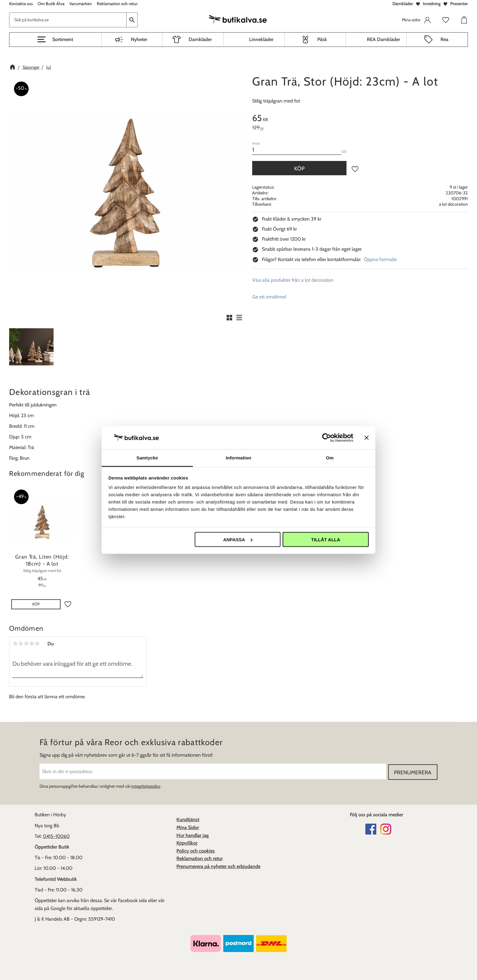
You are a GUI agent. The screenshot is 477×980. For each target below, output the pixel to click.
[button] (55, 40)
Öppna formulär (380, 259)
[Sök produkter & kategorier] (68, 20)
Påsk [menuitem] (322, 39)
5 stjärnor (37, 643)
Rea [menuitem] (444, 39)
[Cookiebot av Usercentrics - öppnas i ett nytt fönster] (327, 438)
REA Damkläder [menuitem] (383, 39)
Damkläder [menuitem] (200, 39)
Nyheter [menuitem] (139, 39)
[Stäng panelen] (367, 438)
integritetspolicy (146, 786)
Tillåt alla (326, 539)
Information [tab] (238, 458)
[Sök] (132, 20)
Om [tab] (330, 458)
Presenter (459, 4)
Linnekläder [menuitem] (261, 39)
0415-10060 (56, 836)
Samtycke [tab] (147, 458)
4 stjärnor (32, 643)
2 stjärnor (21, 643)
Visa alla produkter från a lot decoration (293, 280)
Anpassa (238, 539)
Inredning (432, 4)
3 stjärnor (26, 643)
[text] (360, 119)
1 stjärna (15, 643)
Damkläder (403, 4)
